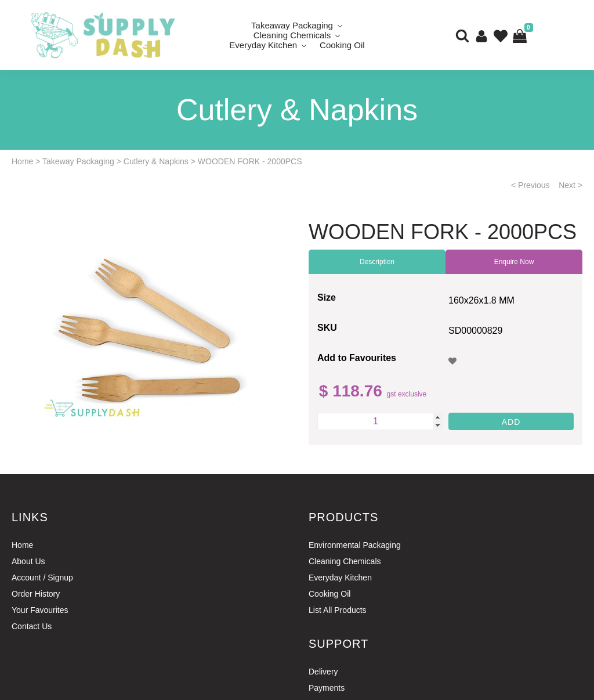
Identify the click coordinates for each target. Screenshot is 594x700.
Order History (36, 594)
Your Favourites (40, 610)
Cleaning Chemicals (345, 561)
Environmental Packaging (355, 545)
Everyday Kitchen (263, 45)
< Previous (530, 185)
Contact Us (32, 626)
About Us (28, 561)
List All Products (338, 610)
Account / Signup (42, 578)
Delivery (323, 672)
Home (22, 161)
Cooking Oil (342, 45)
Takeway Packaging (78, 161)
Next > (571, 185)
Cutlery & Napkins (156, 161)
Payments (327, 688)
